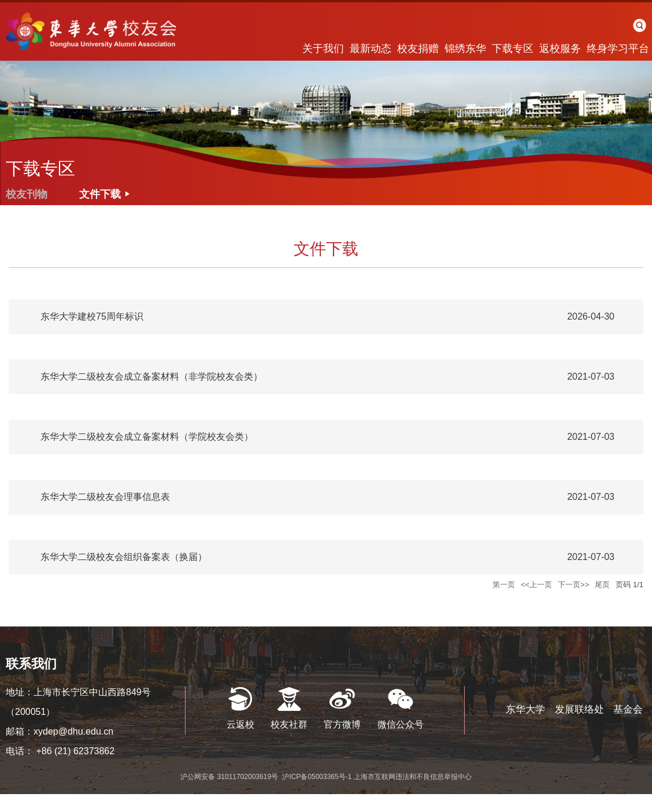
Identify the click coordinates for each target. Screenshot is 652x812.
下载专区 (513, 49)
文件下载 (100, 194)
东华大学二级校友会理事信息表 (105, 497)
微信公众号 (401, 724)
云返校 (240, 724)
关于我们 (323, 49)
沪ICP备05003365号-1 (318, 777)
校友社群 (289, 724)
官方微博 (342, 724)
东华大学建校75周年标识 (92, 316)
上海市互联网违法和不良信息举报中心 (413, 777)
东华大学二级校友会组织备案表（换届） (124, 557)
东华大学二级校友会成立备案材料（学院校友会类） (147, 437)
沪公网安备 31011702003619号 (230, 777)
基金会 (628, 709)
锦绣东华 (465, 49)
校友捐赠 (418, 49)
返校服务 (560, 49)
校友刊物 (27, 194)
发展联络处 (579, 709)
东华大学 (525, 709)
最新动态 (371, 49)
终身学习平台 (618, 49)
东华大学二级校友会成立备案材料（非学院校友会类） (151, 377)
